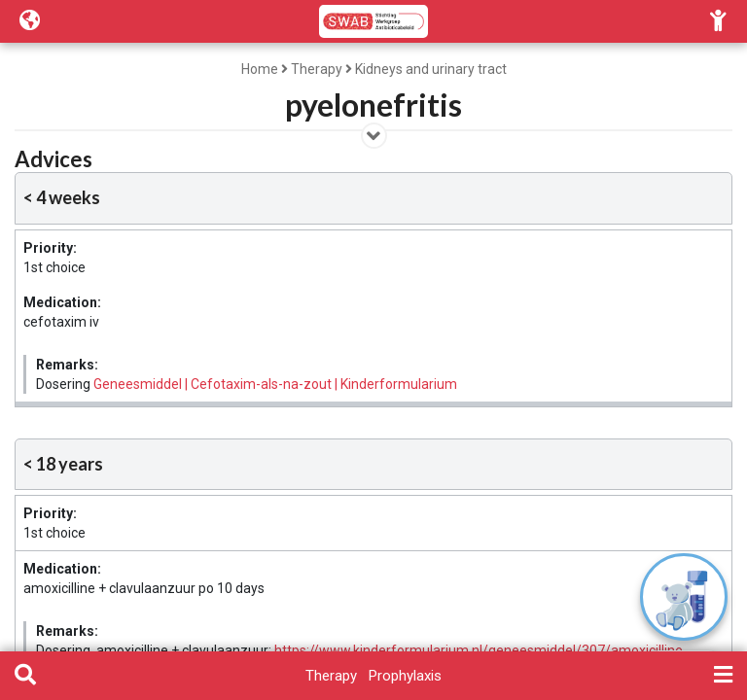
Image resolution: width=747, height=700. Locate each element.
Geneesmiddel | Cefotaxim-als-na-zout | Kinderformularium (275, 384)
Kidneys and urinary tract (431, 69)
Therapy (317, 69)
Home (260, 69)
